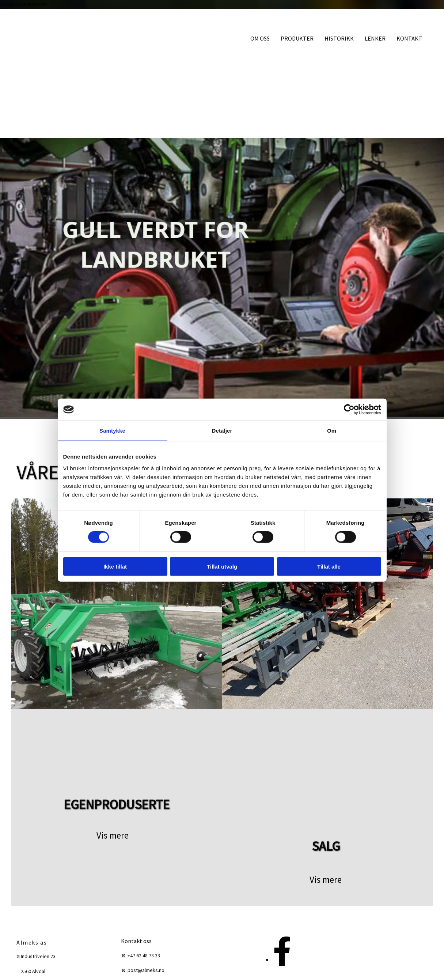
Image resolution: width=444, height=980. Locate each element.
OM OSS (260, 38)
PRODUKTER (297, 38)
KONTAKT (409, 38)
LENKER (375, 38)
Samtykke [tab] (112, 431)
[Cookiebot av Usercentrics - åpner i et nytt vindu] (349, 410)
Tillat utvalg (222, 566)
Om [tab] (332, 431)
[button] (113, 835)
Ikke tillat (115, 566)
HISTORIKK (339, 38)
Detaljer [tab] (222, 431)
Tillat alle (329, 566)
